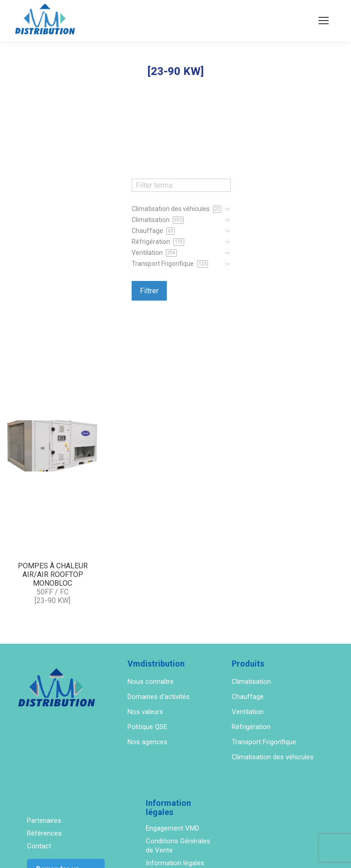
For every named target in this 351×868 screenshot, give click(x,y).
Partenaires (44, 820)
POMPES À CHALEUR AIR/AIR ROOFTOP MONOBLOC (53, 574)
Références (44, 833)
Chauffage (248, 697)
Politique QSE (147, 727)
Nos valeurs (145, 712)
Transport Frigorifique (264, 742)
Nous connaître (151, 682)
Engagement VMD (173, 828)
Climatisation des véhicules (273, 757)
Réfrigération (251, 727)
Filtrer (149, 291)
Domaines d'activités (159, 697)
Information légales (175, 863)
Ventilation (248, 712)
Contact (39, 846)
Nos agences (147, 742)
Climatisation (251, 682)
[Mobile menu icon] (324, 21)
